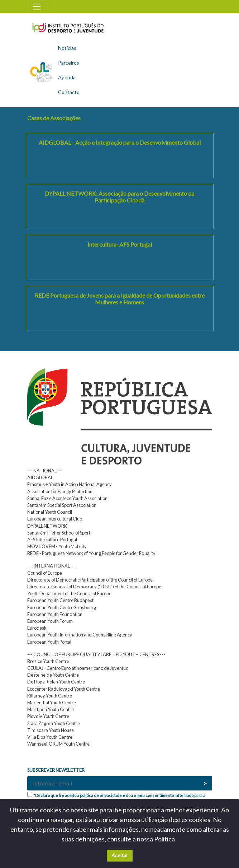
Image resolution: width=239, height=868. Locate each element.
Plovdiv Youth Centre (48, 716)
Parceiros (69, 63)
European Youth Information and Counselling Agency (80, 635)
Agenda (67, 77)
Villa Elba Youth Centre (50, 737)
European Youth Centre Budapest (60, 600)
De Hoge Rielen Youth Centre (56, 682)
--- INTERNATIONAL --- (52, 566)
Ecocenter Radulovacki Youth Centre (64, 689)
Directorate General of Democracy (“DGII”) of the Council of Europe (94, 587)
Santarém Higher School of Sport (59, 533)
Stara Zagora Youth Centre (54, 723)
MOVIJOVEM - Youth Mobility (57, 546)
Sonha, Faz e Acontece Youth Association (67, 498)
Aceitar (120, 855)
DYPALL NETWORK (47, 526)
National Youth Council (50, 512)
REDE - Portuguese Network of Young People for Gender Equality (91, 553)
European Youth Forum (50, 621)
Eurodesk (37, 628)
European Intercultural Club (55, 519)
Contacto (69, 92)
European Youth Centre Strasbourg (62, 607)
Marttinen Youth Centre (51, 709)
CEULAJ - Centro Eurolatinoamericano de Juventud (78, 668)
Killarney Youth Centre (50, 696)
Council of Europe (45, 573)
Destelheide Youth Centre (53, 675)
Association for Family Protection (60, 491)
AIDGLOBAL (40, 477)
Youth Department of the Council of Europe (69, 593)
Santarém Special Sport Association (62, 505)
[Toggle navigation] (37, 7)
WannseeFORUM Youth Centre (58, 744)
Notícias (67, 48)
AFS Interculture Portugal (52, 540)
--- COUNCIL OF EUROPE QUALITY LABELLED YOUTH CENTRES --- (96, 654)
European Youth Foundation (55, 614)
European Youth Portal (49, 642)
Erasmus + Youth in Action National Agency (70, 484)
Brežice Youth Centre (48, 661)
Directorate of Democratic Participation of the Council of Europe (90, 580)
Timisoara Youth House (51, 730)
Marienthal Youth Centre (52, 703)
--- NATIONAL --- (45, 471)
